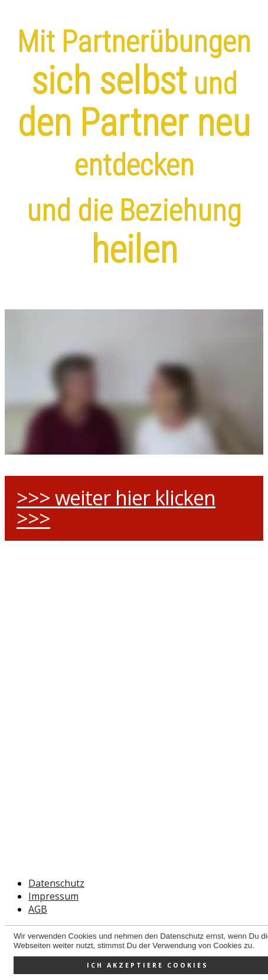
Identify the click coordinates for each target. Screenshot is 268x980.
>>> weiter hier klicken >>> (116, 508)
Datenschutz (56, 883)
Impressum (53, 896)
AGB (38, 909)
